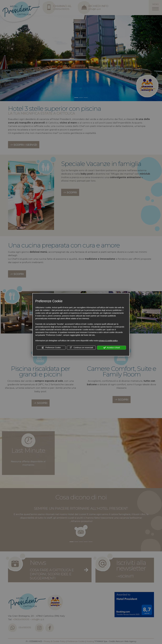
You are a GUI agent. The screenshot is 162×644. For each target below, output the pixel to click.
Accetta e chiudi (112, 348)
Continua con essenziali (81, 348)
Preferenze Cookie (51, 348)
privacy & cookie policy (108, 341)
